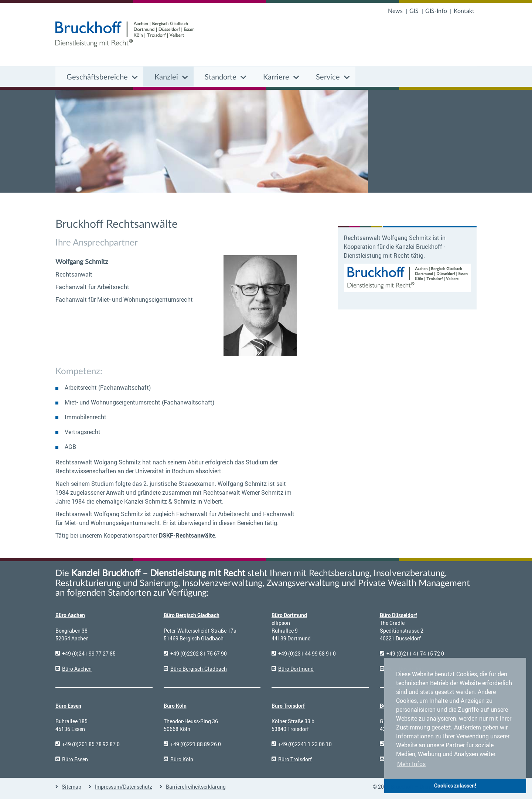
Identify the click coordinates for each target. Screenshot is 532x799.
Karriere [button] (276, 77)
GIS (414, 11)
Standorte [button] (221, 77)
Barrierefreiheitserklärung (196, 787)
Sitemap (71, 787)
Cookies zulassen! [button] (455, 786)
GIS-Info (436, 11)
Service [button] (328, 77)
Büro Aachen (70, 615)
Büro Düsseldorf (398, 615)
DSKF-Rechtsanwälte (187, 535)
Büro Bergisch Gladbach (192, 615)
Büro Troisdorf (288, 706)
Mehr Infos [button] (411, 764)
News (395, 11)
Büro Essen (68, 706)
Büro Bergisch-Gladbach (199, 669)
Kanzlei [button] (166, 77)
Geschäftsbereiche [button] (97, 77)
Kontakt (464, 11)
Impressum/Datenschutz (124, 787)
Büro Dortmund (289, 615)
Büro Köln (175, 706)
